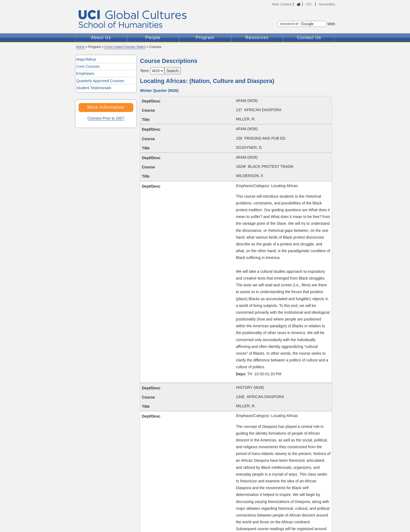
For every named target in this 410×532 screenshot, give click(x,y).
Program (205, 38)
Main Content (282, 4)
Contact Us (309, 38)
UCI (309, 4)
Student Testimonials (94, 88)
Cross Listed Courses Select (125, 47)
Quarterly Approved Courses (100, 81)
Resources (257, 38)
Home (80, 47)
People (153, 38)
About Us (101, 38)
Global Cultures (159, 19)
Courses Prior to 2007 (106, 118)
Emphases (85, 73)
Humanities (327, 4)
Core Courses (88, 66)
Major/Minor (86, 59)
